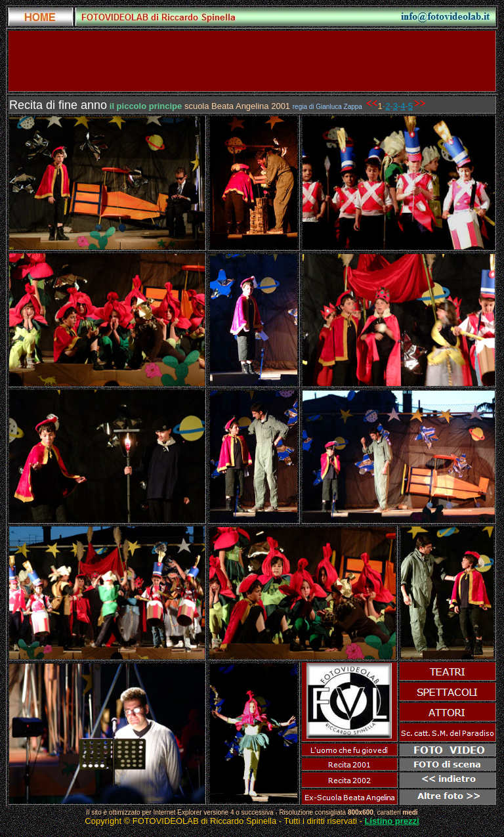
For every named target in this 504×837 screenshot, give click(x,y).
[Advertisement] (252, 61)
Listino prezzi (392, 821)
